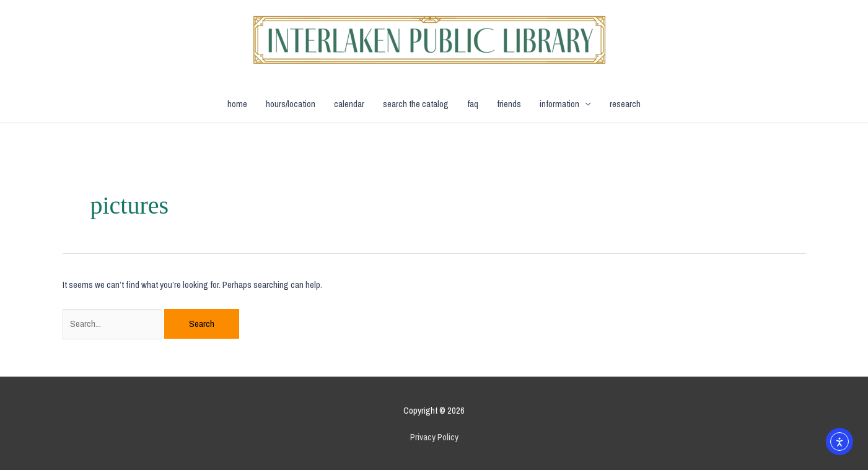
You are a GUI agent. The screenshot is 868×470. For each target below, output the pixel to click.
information (559, 104)
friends (509, 104)
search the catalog (416, 104)
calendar (349, 104)
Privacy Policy (434, 437)
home (237, 104)
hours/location (291, 104)
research (625, 104)
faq (473, 104)
